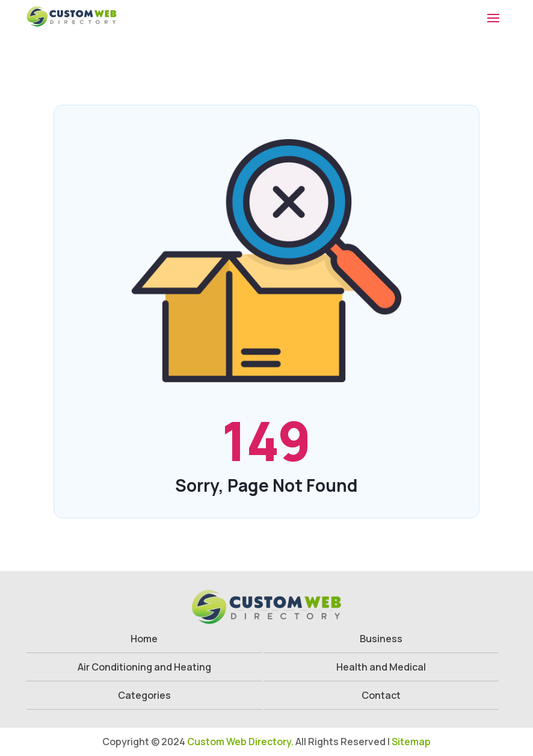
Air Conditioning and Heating (144, 667)
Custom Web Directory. (240, 742)
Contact (381, 695)
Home (144, 639)
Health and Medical (381, 667)
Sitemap (411, 742)
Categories (144, 695)
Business (381, 639)
